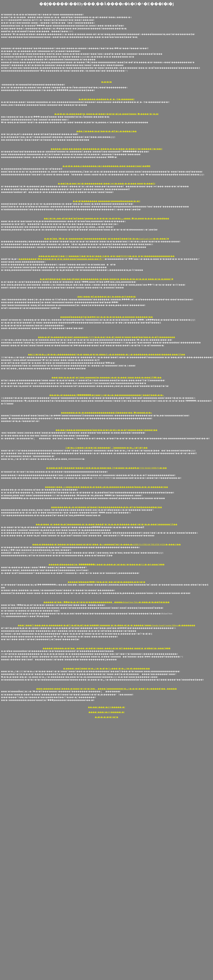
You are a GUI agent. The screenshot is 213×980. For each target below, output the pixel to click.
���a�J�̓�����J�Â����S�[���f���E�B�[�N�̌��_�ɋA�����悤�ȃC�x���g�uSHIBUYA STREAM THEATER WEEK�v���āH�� (106, 544)
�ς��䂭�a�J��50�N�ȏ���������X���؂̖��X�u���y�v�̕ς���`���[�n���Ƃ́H (107, 184)
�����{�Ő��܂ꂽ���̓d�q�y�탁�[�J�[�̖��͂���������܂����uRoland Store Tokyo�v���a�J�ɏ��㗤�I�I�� (106, 602)
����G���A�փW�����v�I (106, 712)
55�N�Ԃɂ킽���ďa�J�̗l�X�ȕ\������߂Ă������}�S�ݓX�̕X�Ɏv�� (107, 448)
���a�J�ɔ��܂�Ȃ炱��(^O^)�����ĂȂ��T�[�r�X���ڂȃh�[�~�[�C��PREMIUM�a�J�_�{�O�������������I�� (107, 256)
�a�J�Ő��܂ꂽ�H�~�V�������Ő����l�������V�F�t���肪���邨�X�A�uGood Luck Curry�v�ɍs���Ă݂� (106, 239)
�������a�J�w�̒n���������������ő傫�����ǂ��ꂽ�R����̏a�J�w (106, 413)
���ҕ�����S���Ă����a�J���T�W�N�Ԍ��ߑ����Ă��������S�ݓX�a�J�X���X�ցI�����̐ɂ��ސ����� (106, 689)
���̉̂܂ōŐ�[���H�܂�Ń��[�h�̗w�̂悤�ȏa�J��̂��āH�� (107, 131)
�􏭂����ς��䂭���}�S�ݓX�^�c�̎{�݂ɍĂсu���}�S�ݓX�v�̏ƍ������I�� (106, 669)
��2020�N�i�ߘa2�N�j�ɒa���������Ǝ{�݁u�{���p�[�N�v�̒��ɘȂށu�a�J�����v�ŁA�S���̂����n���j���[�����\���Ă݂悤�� (107, 355)
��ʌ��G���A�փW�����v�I (106, 707)
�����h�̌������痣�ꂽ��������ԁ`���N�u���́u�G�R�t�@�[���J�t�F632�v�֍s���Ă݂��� (107, 565)
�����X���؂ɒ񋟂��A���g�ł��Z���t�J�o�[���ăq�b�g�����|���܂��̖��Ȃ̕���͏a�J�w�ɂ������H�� (106, 487)
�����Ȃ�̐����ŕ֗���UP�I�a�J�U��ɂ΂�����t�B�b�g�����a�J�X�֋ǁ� (106, 582)
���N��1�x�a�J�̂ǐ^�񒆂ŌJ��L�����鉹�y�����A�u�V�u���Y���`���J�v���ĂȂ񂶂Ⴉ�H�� (106, 378)
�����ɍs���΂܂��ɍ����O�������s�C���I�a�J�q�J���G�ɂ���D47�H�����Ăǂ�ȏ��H (106, 149)
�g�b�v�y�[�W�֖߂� (106, 717)
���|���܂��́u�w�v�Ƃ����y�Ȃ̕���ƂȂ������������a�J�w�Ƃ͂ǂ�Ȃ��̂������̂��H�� (106, 507)
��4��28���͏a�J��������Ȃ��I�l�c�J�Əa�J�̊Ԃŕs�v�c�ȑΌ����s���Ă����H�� (106, 430)
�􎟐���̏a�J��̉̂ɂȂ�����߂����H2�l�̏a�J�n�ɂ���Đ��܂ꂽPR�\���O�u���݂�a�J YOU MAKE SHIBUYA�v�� (106, 468)
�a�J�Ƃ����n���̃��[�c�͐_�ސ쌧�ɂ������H (106, 99)
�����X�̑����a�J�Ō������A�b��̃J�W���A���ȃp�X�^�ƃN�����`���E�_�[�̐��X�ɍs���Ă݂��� (106, 648)
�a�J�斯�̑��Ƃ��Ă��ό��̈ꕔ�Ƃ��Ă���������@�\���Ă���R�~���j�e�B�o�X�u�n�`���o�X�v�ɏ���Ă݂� (106, 279)
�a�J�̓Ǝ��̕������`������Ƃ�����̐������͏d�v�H (106, 201)
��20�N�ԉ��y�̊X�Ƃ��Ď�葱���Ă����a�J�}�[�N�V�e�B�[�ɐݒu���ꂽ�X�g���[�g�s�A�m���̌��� (106, 219)
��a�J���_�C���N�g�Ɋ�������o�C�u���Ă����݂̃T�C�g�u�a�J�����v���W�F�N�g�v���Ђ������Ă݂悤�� (107, 524)
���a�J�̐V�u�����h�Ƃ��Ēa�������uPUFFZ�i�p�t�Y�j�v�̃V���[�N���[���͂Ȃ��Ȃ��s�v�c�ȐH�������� (106, 337)
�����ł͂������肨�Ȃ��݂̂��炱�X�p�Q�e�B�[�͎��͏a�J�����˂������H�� (106, 317)
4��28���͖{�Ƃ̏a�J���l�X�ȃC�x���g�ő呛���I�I (106, 297)
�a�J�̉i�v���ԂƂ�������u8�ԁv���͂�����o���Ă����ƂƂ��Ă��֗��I (106, 166)
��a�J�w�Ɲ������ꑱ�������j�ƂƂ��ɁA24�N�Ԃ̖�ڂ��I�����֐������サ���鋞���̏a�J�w (107, 395)
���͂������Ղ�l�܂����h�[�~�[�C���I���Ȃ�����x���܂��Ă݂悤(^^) (62, 259)
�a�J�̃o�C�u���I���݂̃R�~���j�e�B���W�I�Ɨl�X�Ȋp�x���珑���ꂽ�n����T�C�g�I (106, 114)
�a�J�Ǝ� (106, 82)
